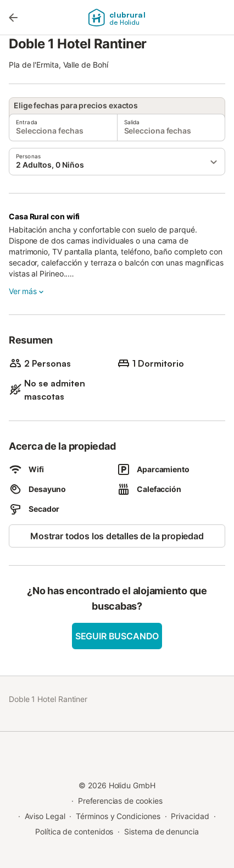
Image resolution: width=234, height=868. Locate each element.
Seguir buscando (117, 636)
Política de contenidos (74, 831)
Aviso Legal (45, 816)
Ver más (27, 291)
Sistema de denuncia (161, 831)
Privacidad (190, 816)
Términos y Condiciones (118, 816)
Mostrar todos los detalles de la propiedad (117, 536)
